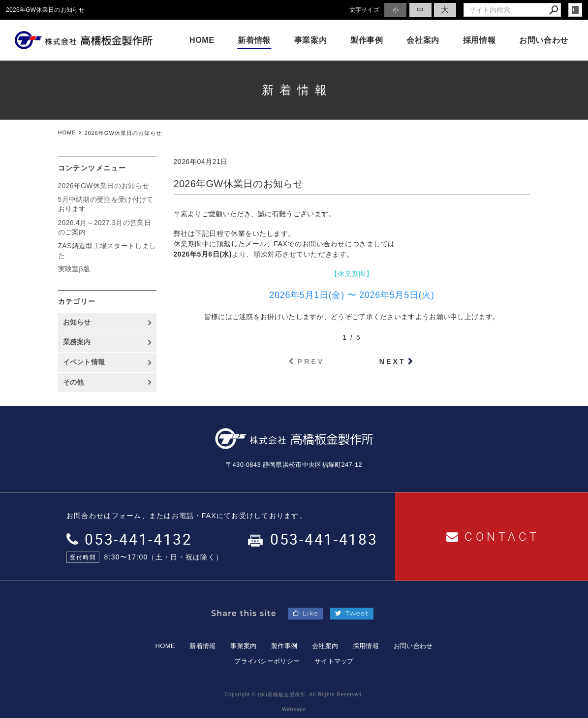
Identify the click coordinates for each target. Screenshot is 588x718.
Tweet (352, 613)
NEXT (393, 361)
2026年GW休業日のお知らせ (104, 186)
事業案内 (311, 40)
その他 (77, 382)
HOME (202, 40)
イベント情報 (84, 362)
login (575, 10)
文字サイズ (365, 10)
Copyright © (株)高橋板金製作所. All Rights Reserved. (294, 695)
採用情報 (480, 40)
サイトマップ (334, 661)
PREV (311, 361)
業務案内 (77, 342)
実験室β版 (74, 269)
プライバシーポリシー (267, 661)
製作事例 (367, 40)
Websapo (294, 709)
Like (306, 613)
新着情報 (254, 40)
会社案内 (423, 40)
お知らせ (77, 322)
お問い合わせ (544, 40)
